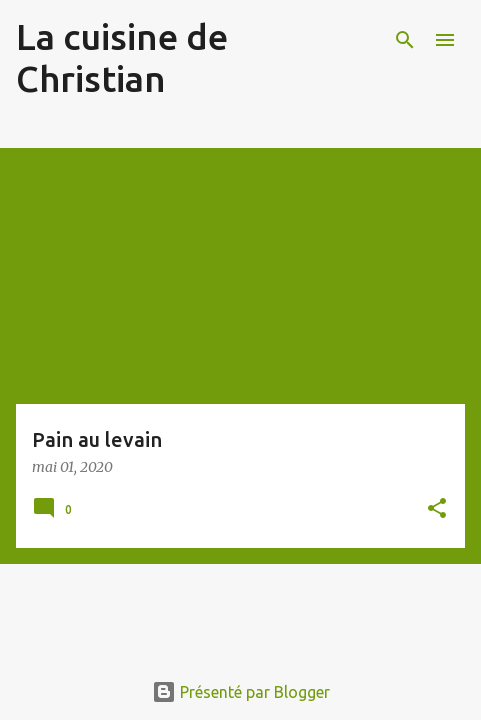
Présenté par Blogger (241, 692)
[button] (437, 509)
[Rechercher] (405, 40)
